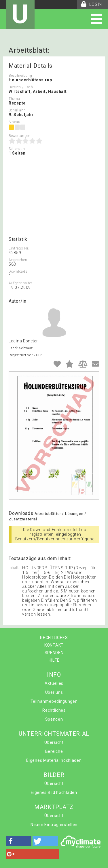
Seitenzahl (17, 149)
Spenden (54, 719)
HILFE (54, 660)
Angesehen (18, 260)
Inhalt (14, 568)
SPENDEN (54, 653)
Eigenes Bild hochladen (54, 792)
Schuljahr (17, 110)
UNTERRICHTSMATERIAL (54, 734)
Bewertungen (20, 136)
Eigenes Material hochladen (54, 760)
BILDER (54, 775)
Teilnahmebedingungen (54, 701)
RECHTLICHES (54, 638)
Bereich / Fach (21, 87)
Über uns (54, 692)
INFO (54, 675)
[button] (19, 841)
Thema (14, 99)
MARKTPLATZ (54, 807)
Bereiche (54, 751)
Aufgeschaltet (20, 283)
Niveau (14, 122)
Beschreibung (20, 76)
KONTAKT (54, 645)
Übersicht (54, 742)
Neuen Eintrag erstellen (54, 825)
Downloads (18, 271)
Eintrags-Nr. (19, 248)
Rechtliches (54, 710)
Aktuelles (54, 683)
